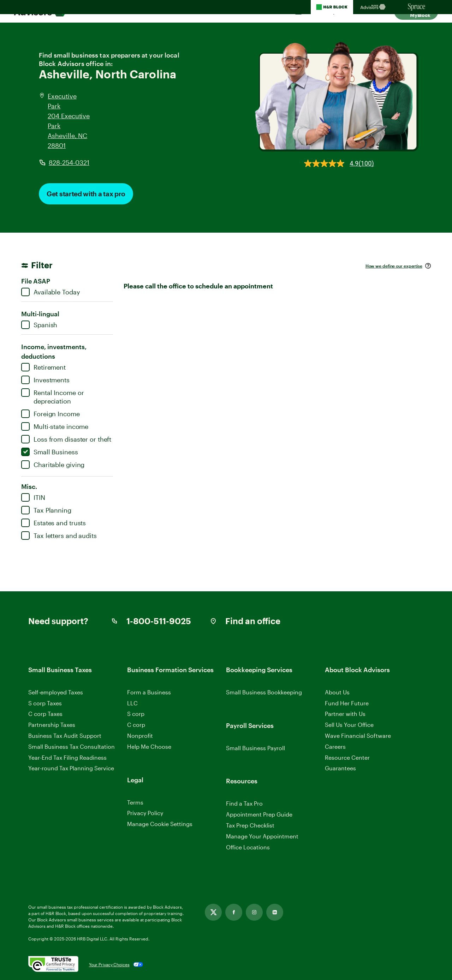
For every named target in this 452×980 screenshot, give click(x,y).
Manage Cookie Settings (160, 824)
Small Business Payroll (255, 748)
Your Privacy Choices (109, 964)
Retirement (43, 367)
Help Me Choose (149, 746)
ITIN (33, 497)
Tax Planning (46, 510)
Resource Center (347, 757)
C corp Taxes (45, 714)
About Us (337, 692)
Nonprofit (140, 736)
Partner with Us (345, 714)
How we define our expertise (394, 266)
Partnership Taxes (52, 725)
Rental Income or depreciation (52, 397)
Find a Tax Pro (244, 803)
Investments (45, 380)
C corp (136, 725)
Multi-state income (55, 426)
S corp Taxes (45, 703)
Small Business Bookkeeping (264, 692)
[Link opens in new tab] (213, 912)
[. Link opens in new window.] (53, 964)
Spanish (39, 325)
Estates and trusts (53, 523)
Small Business (50, 452)
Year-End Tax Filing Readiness (67, 757)
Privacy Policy (145, 813)
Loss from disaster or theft (66, 439)
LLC (132, 703)
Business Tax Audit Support (65, 736)
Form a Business (149, 692)
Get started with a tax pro (86, 194)
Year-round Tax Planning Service (71, 768)
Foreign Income (50, 414)
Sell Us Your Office (349, 725)
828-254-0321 (69, 162)
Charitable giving (53, 465)
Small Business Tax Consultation (72, 746)
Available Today (51, 292)
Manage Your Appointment (262, 836)
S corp (136, 714)
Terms (135, 802)
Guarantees (340, 768)
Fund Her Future (347, 703)
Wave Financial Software (358, 736)
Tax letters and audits (59, 536)
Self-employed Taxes (56, 692)
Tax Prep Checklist (250, 825)
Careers (335, 747)
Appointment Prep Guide (259, 814)
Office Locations (248, 847)
